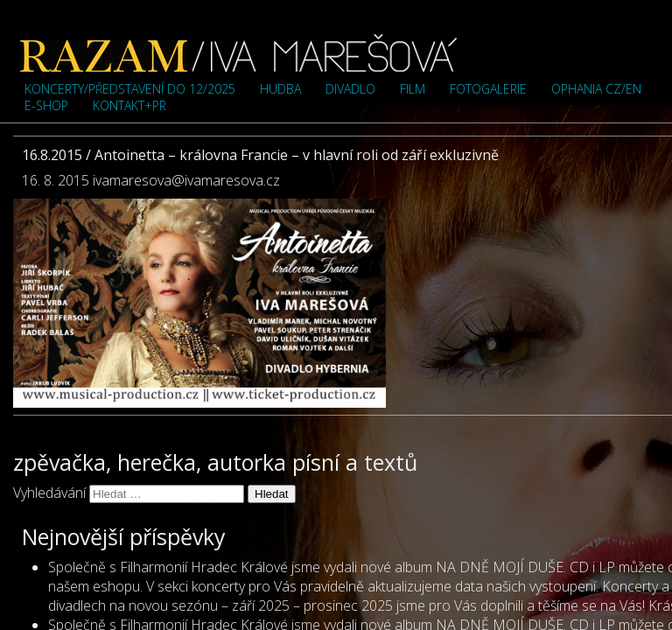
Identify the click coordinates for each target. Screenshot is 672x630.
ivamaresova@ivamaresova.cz (186, 180)
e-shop (46, 105)
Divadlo (350, 89)
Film (413, 89)
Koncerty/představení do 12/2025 (130, 89)
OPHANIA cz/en (596, 89)
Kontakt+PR (129, 105)
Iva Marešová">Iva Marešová (239, 52)
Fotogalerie (488, 89)
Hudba (280, 89)
